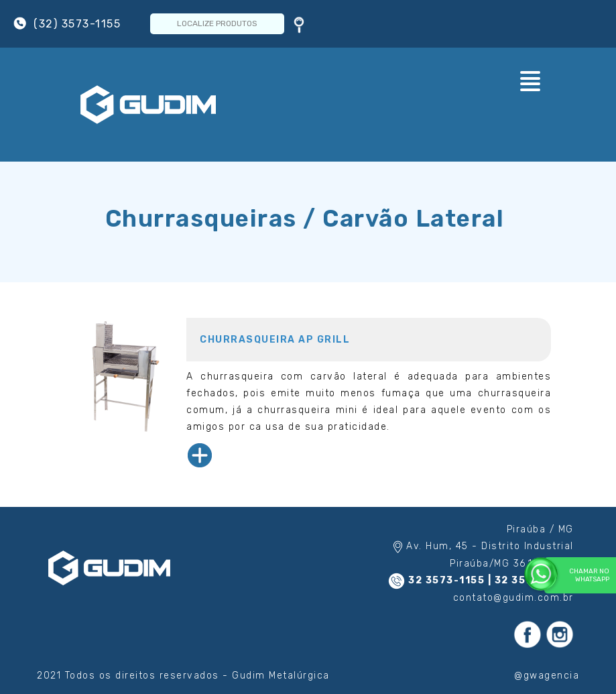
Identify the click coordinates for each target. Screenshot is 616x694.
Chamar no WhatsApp (577, 575)
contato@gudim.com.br (513, 598)
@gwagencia (547, 676)
